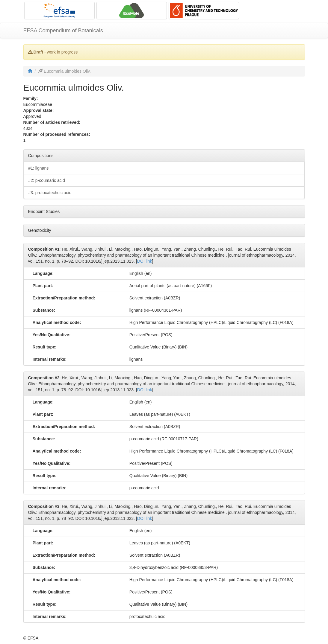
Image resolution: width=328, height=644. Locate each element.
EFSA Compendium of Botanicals (63, 31)
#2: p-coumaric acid (47, 180)
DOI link (145, 261)
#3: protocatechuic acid (50, 193)
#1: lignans (39, 168)
